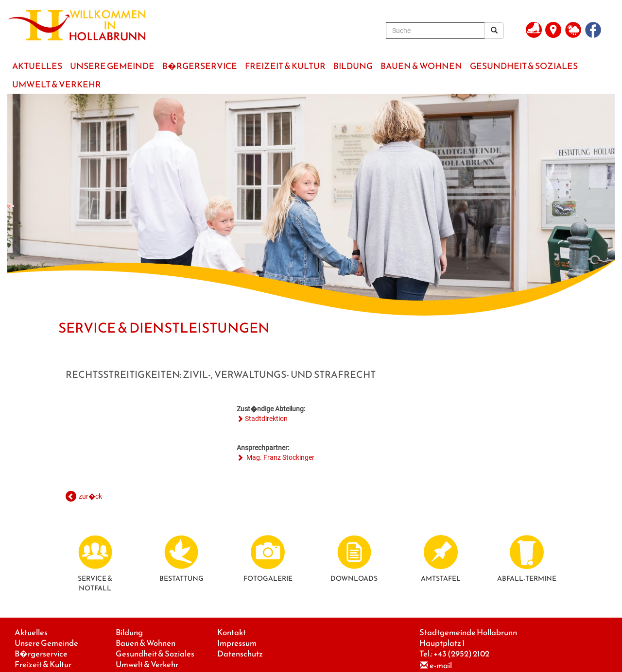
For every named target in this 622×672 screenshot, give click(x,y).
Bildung (129, 632)
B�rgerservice (41, 654)
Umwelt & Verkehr (147, 664)
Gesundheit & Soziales (155, 654)
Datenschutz (240, 654)
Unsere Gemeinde (46, 643)
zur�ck (90, 496)
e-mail (441, 665)
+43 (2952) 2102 (461, 654)
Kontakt (232, 632)
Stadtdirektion (266, 419)
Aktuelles (31, 632)
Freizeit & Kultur (43, 664)
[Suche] (435, 31)
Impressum (237, 643)
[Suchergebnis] (494, 31)
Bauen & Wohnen (146, 643)
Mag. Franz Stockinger (280, 457)
